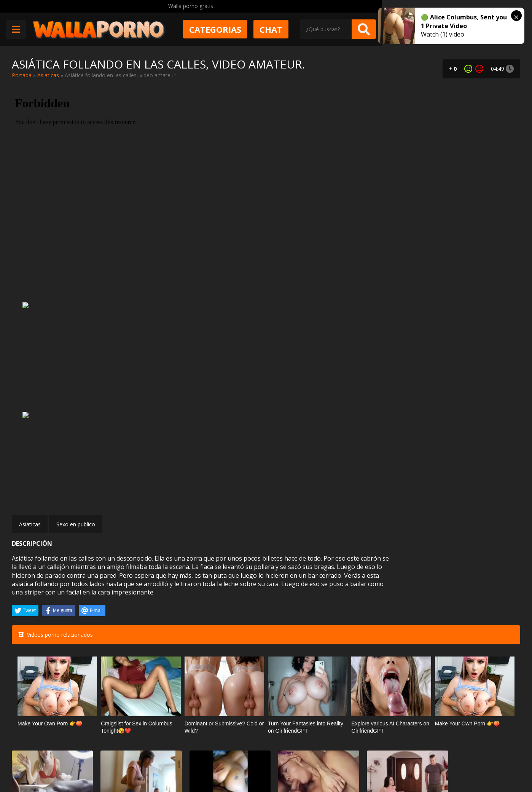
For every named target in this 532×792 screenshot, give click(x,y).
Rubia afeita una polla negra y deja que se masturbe (49, 611)
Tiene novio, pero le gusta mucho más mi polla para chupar (391, 695)
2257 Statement (267, 764)
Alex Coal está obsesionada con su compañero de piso (393, 611)
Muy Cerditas (125, 737)
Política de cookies (214, 764)
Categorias (302, 29)
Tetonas (491, 681)
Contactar (121, 750)
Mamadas (403, 681)
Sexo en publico (76, 316)
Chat (358, 29)
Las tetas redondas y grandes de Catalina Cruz (475, 695)
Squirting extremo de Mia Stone (46, 695)
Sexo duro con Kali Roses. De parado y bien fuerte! (133, 695)
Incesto (147, 597)
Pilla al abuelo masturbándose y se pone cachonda (133, 611)
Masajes (61, 597)
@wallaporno (492, 763)
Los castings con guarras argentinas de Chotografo (477, 611)
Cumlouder (315, 597)
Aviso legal (122, 764)
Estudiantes (315, 681)
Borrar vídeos (163, 764)
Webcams (231, 681)
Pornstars (403, 597)
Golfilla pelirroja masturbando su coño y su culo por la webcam (220, 695)
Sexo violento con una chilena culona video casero (221, 611)
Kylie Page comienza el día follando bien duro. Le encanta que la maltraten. (306, 611)
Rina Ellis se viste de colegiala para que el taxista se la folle (309, 695)
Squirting (60, 681)
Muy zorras (143, 681)
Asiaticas (48, 75)
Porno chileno (226, 597)
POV (495, 597)
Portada (22, 75)
